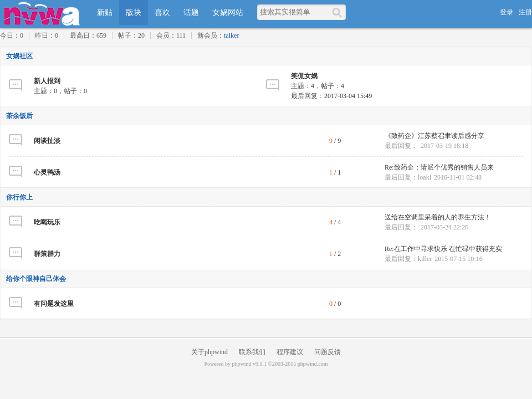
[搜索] (339, 12)
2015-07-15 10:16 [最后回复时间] (458, 259)
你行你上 (19, 197)
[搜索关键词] (295, 12)
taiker (231, 35)
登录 (507, 12)
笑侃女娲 (304, 76)
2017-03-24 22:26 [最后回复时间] (444, 227)
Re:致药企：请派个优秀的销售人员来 (439, 167)
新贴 (105, 12)
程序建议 (290, 352)
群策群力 (47, 254)
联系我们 (252, 352)
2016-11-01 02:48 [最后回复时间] (458, 177)
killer (425, 259)
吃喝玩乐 (47, 222)
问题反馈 (328, 352)
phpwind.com (313, 364)
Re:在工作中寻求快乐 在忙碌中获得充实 (443, 249)
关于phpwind (209, 352)
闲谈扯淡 (47, 141)
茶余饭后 (19, 116)
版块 (134, 12)
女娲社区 (19, 56)
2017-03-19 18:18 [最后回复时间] (444, 146)
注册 (525, 12)
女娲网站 (228, 12)
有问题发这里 (54, 304)
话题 (191, 12)
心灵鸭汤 (47, 172)
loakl (424, 177)
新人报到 (47, 81)
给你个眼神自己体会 (36, 279)
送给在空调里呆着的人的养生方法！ (438, 217)
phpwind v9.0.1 (249, 364)
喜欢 (162, 12)
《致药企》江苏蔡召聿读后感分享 (434, 136)
